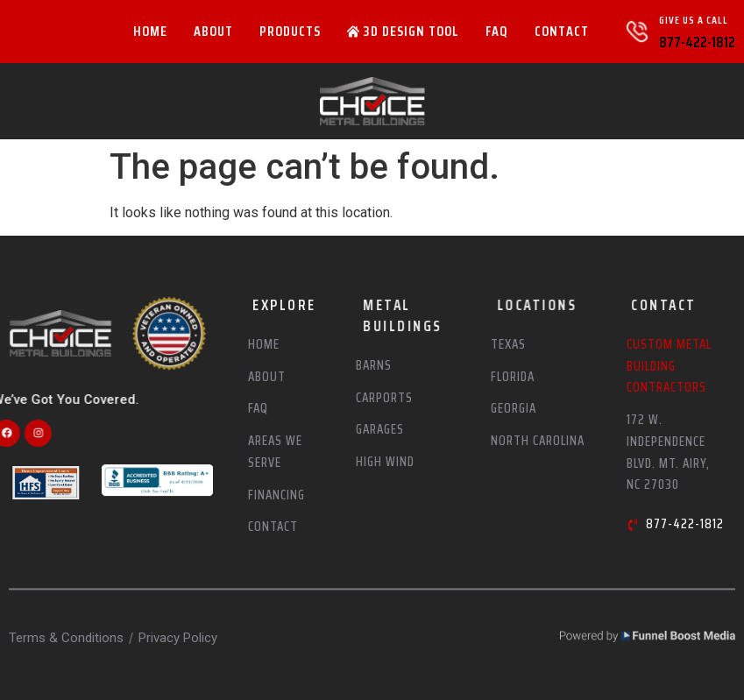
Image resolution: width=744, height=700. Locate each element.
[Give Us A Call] (637, 32)
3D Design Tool (403, 31)
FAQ (497, 31)
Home (150, 31)
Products (290, 31)
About (213, 31)
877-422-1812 (697, 42)
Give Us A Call (694, 20)
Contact (562, 31)
